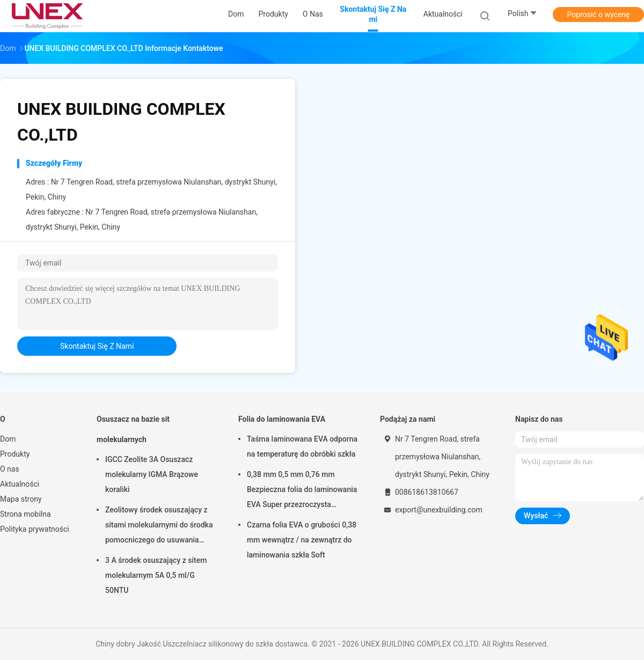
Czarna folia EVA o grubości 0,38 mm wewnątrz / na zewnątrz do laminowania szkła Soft (302, 540)
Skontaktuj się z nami (97, 346)
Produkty (15, 454)
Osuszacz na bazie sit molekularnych (133, 429)
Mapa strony (21, 499)
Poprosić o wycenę (598, 14)
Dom (8, 439)
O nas (10, 469)
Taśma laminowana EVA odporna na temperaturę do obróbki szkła (302, 446)
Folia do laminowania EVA (282, 419)
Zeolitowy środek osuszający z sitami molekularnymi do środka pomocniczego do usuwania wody (159, 526)
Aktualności (20, 484)
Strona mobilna (25, 514)
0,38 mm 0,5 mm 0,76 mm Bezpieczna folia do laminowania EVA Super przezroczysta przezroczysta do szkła (302, 491)
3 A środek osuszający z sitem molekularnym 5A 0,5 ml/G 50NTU (156, 575)
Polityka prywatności (35, 529)
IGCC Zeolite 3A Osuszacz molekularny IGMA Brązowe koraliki (152, 474)
